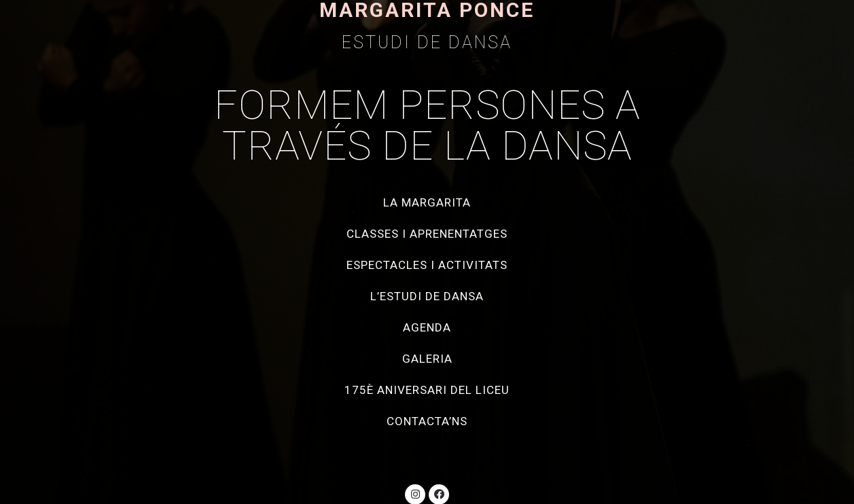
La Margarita (427, 202)
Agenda (427, 327)
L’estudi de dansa (427, 296)
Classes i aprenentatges (427, 234)
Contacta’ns (427, 421)
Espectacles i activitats (427, 265)
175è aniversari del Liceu (427, 390)
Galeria (427, 359)
